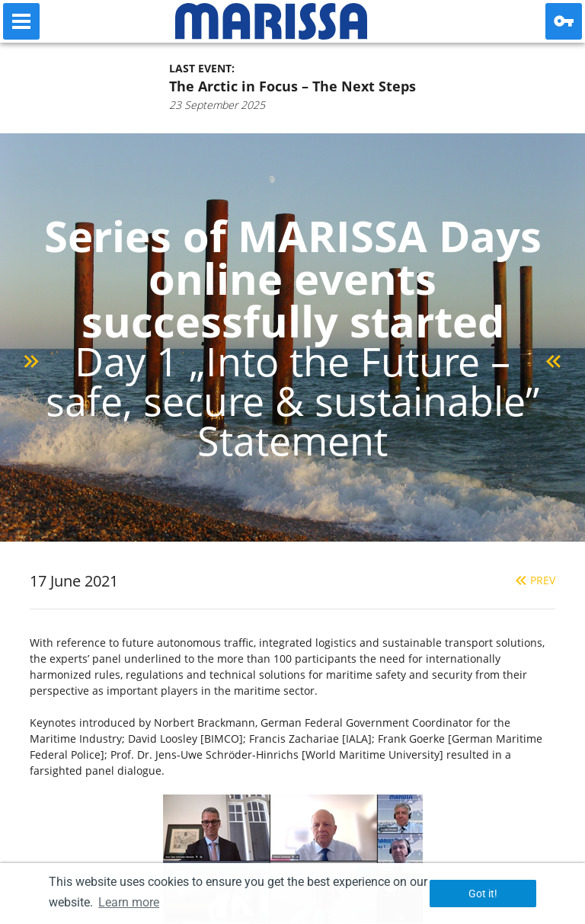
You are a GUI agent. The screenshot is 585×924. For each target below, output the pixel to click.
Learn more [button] (129, 902)
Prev (534, 580)
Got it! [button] (483, 894)
